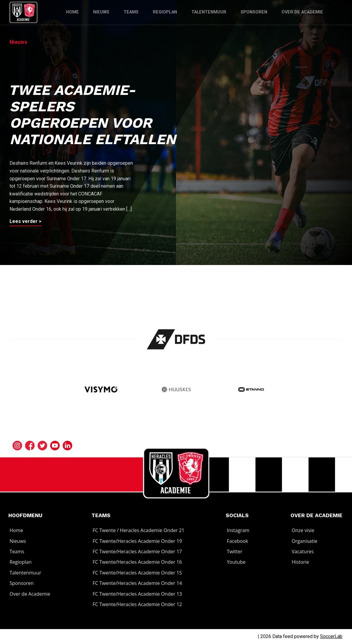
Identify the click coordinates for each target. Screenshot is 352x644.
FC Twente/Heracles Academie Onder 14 (137, 583)
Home (72, 12)
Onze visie (303, 530)
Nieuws (101, 12)
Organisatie (305, 541)
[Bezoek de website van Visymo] (101, 390)
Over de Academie (302, 12)
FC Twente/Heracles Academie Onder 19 (137, 541)
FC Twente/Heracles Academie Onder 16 (137, 562)
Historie (300, 562)
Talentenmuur (209, 12)
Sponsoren (254, 12)
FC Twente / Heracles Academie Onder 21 (139, 530)
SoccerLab (331, 636)
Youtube (236, 562)
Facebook (238, 541)
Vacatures (303, 551)
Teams (131, 12)
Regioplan (165, 12)
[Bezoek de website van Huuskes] (176, 390)
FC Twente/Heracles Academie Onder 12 (137, 604)
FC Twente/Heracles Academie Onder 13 (137, 594)
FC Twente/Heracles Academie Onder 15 (137, 573)
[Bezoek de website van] (176, 339)
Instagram (238, 530)
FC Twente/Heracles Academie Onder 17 (137, 551)
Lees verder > (26, 221)
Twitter (235, 551)
